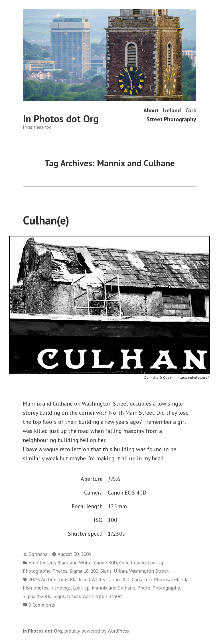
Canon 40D (105, 563)
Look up (156, 563)
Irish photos (36, 588)
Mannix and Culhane (113, 588)
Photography (36, 571)
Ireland (172, 110)
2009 (34, 579)
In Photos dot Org (61, 119)
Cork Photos (156, 579)
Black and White (74, 563)
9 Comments (42, 605)
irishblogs (61, 588)
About (151, 110)
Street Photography (171, 119)
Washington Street (149, 571)
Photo (144, 588)
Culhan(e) (46, 220)
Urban (120, 571)
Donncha (38, 554)
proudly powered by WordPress (97, 631)
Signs (106, 571)
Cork (191, 110)
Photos (60, 571)
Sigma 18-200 (84, 571)
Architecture (42, 563)
